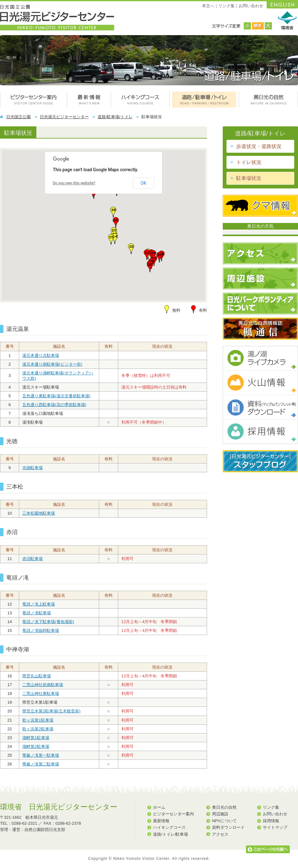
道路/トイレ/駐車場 (170, 834)
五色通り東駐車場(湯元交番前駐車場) (56, 396)
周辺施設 (220, 814)
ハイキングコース (169, 827)
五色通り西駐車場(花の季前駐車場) (54, 405)
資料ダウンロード (228, 827)
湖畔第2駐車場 (36, 746)
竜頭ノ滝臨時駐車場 (41, 630)
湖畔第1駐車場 (36, 738)
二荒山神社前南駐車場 (43, 685)
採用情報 (271, 821)
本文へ (208, 6)
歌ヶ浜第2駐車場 (38, 729)
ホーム (159, 807)
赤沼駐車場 (32, 559)
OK (143, 183)
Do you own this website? (74, 183)
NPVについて (224, 821)
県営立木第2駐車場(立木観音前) (51, 711)
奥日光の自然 (224, 807)
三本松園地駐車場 (39, 513)
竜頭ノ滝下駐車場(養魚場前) (48, 622)
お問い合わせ (251, 6)
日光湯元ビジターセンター (64, 117)
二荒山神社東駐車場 (41, 693)
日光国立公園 (19, 117)
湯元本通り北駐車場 (41, 355)
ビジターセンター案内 (173, 814)
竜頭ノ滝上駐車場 (39, 604)
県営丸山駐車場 (37, 676)
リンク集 (226, 6)
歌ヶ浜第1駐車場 (38, 720)
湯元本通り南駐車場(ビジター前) (52, 364)
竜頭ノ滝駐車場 (37, 613)
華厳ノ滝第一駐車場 (41, 755)
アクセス (220, 834)
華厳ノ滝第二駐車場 (41, 764)
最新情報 (161, 821)
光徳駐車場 (32, 468)
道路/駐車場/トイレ (115, 117)
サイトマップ (275, 827)
